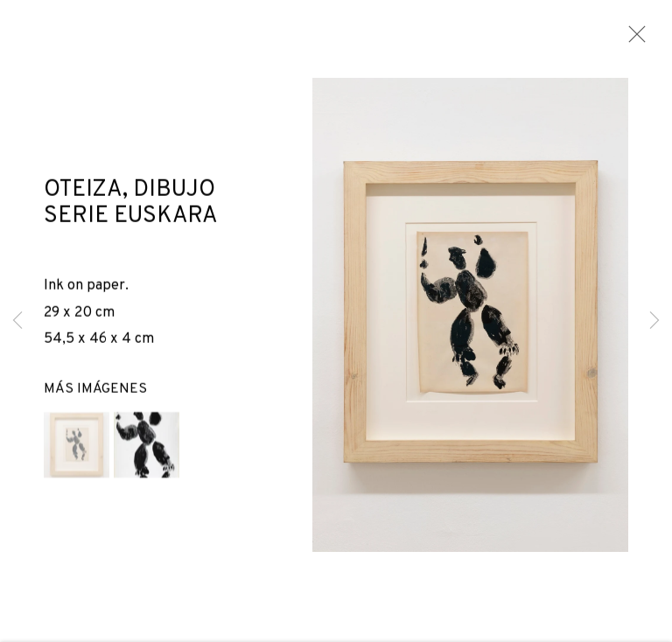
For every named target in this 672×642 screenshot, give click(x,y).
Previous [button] (17, 321)
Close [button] (633, 39)
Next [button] (654, 321)
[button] (77, 447)
